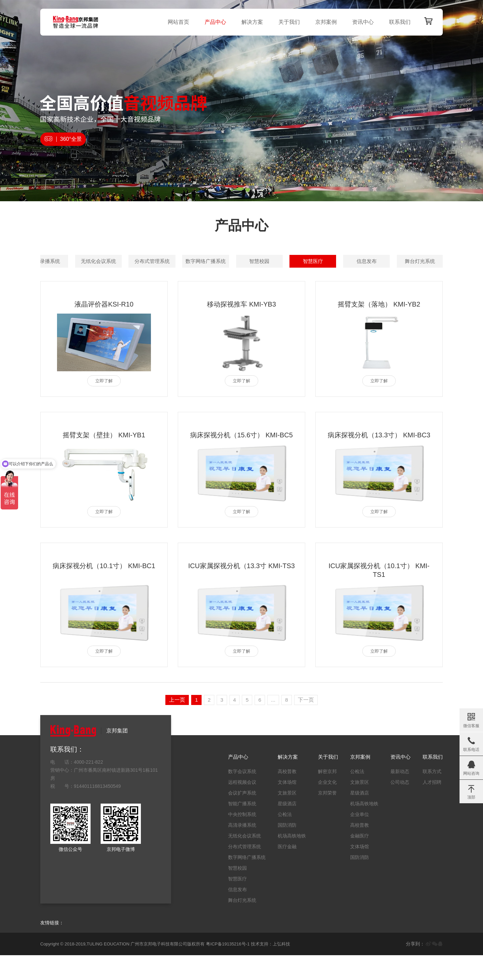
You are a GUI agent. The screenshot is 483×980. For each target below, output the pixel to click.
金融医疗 (357, 861)
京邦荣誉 (323, 818)
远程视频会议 (183, 261)
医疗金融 (283, 871)
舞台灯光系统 (417, 282)
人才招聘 (431, 807)
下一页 (308, 725)
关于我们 (287, 22)
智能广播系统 (300, 261)
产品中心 (213, 22)
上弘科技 (281, 968)
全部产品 (65, 261)
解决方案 (250, 22)
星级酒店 (283, 828)
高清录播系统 (417, 261)
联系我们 (398, 22)
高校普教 (283, 796)
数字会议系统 (124, 261)
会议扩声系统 (241, 261)
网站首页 (176, 22)
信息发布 (359, 282)
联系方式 (431, 796)
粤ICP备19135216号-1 (228, 968)
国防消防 (283, 850)
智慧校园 (241, 282)
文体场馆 (283, 807)
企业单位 (357, 839)
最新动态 (397, 796)
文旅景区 (283, 818)
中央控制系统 (359, 261)
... (274, 725)
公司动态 (397, 807)
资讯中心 (361, 22)
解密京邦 (323, 796)
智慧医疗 (300, 282)
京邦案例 (324, 22)
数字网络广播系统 (183, 282)
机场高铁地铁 (288, 861)
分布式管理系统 (124, 282)
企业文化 (323, 807)
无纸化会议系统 (65, 282)
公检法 (281, 839)
